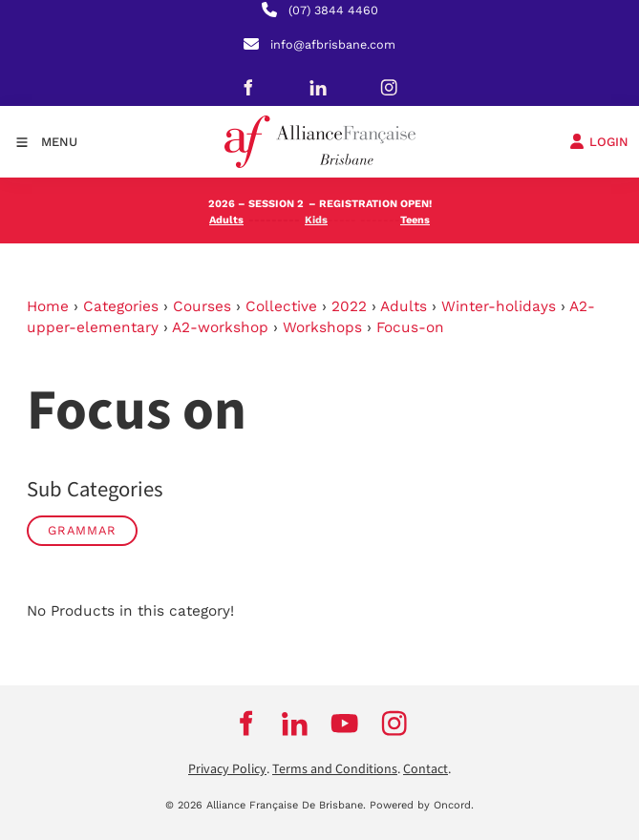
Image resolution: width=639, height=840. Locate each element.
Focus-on (410, 327)
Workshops (322, 327)
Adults (404, 306)
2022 (349, 306)
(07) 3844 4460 (333, 10)
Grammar (82, 530)
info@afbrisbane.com (333, 44)
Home (48, 306)
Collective (281, 306)
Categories (121, 306)
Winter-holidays (499, 306)
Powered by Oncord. (422, 805)
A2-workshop (220, 327)
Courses (202, 306)
